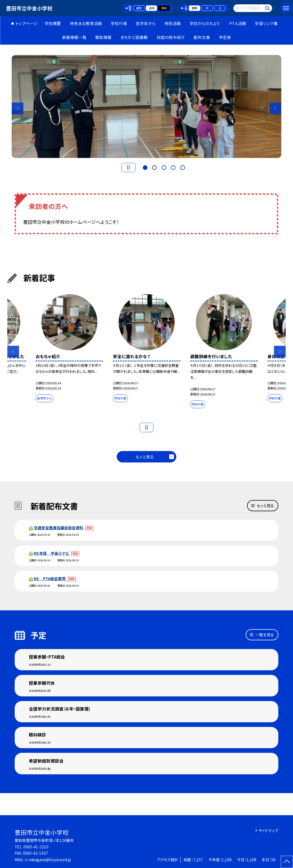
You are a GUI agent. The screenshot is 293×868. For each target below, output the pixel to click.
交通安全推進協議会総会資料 (59, 528)
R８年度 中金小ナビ (52, 553)
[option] (146, 107)
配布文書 (202, 37)
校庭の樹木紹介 (171, 37)
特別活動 (173, 23)
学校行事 (119, 23)
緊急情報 (103, 37)
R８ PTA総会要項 (50, 578)
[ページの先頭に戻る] (287, 862)
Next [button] (275, 109)
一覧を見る (265, 635)
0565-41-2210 (36, 847)
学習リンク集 (266, 23)
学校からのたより (205, 23)
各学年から (146, 23)
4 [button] (173, 167)
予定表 (225, 37)
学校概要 (53, 23)
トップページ (26, 23)
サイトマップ (268, 830)
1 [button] (145, 167)
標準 (195, 8)
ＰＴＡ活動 (238, 23)
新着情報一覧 (74, 37)
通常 (139, 8)
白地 (152, 8)
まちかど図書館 (134, 37)
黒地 (164, 8)
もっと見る (145, 457)
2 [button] (154, 167)
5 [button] (182, 167)
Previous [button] (18, 109)
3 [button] (164, 167)
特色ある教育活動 (86, 23)
